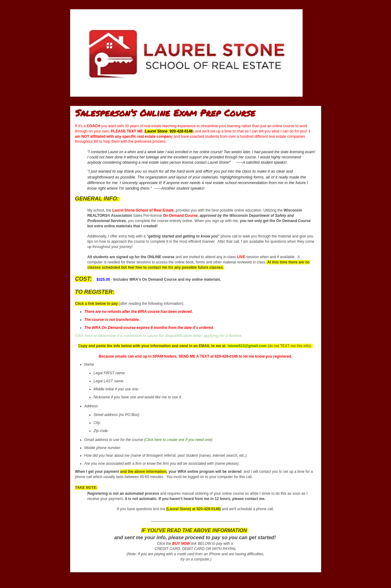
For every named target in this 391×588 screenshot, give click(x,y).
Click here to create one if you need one (178, 440)
